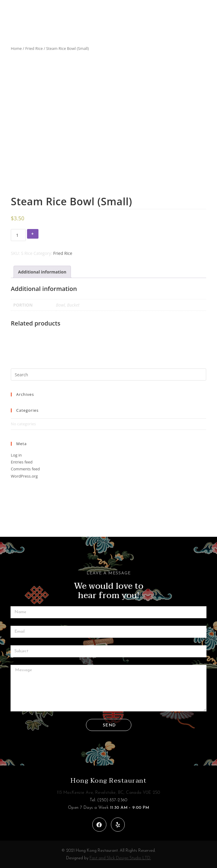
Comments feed (25, 469)
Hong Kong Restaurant (108, 781)
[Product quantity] (18, 235)
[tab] (42, 272)
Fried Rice (34, 48)
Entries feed (22, 462)
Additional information (42, 272)
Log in (16, 455)
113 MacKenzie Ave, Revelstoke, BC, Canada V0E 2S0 (108, 793)
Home (16, 48)
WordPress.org (24, 476)
